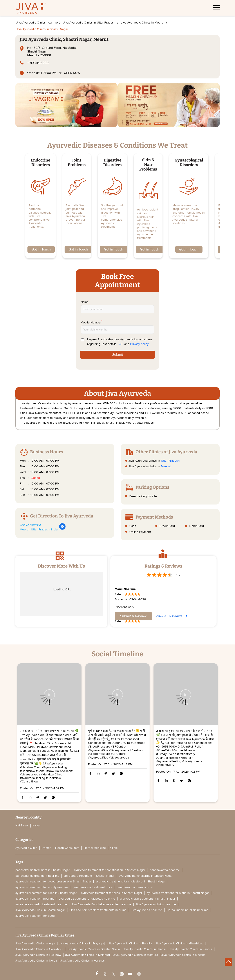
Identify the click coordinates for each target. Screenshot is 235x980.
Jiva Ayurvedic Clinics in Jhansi (144, 949)
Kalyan (37, 825)
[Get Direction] (62, 529)
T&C (121, 344)
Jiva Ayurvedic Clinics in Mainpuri (87, 955)
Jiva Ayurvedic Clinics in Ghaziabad (179, 944)
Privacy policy (139, 344)
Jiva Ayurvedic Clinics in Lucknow (38, 955)
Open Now (72, 73)
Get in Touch (41, 249)
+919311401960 (38, 63)
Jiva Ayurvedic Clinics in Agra (35, 944)
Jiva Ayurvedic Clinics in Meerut (183, 955)
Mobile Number (91, 322)
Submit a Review (133, 616)
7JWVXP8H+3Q (30, 525)
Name (85, 302)
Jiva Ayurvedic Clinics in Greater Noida (93, 949)
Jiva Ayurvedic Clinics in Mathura (136, 955)
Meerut (166, 466)
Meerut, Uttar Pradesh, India (39, 529)
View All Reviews (169, 616)
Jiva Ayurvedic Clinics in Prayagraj (82, 944)
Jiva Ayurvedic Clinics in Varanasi (83, 961)
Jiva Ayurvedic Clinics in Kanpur (191, 949)
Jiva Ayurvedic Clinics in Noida (36, 961)
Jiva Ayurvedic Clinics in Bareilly (130, 944)
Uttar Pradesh (170, 461)
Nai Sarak (22, 825)
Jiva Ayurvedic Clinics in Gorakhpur (39, 949)
